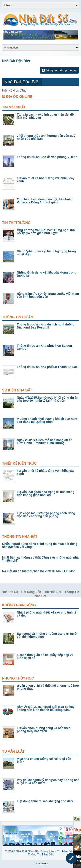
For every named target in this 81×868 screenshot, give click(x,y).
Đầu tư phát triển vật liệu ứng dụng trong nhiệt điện (46, 253)
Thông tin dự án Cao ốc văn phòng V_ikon (47, 157)
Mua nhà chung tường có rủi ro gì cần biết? (44, 760)
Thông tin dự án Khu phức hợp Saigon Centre (44, 347)
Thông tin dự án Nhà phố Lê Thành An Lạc (47, 367)
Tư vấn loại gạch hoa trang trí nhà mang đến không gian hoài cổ (46, 493)
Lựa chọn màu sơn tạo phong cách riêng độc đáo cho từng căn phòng (46, 515)
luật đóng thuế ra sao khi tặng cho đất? (45, 801)
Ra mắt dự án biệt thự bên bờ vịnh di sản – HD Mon (39, 571)
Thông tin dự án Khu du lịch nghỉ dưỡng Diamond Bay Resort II (46, 326)
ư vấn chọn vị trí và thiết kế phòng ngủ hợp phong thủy (48, 687)
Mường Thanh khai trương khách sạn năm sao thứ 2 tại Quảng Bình (47, 420)
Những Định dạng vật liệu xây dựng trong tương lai (47, 274)
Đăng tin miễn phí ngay (59, 70)
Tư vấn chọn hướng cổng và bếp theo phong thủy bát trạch (44, 730)
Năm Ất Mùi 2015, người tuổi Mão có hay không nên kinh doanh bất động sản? (46, 708)
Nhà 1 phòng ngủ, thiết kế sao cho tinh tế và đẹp (47, 614)
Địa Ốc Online (19, 97)
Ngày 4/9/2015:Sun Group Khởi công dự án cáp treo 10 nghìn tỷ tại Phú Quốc (48, 399)
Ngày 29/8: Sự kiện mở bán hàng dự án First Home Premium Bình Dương (45, 441)
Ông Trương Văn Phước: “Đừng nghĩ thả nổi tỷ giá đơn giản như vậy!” (46, 232)
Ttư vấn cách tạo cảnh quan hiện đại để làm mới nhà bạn (45, 116)
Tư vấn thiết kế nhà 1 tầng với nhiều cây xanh (46, 180)
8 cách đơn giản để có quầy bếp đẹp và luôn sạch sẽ (45, 656)
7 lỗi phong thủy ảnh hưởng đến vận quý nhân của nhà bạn (46, 137)
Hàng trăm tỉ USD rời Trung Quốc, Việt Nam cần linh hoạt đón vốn (48, 295)
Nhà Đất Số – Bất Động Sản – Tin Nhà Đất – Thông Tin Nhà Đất (46, 853)
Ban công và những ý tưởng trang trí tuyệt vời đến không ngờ (47, 635)
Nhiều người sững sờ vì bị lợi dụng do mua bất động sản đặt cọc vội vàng (40, 545)
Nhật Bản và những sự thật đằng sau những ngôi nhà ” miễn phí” (40, 559)
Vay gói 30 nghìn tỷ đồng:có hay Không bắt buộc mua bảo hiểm (48, 781)
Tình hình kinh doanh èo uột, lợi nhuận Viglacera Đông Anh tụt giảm (45, 201)
